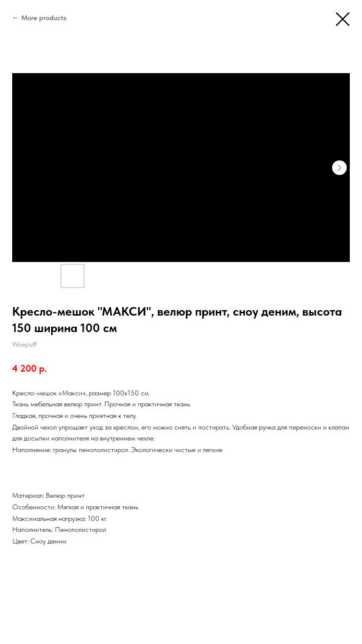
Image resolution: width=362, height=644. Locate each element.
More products (44, 18)
